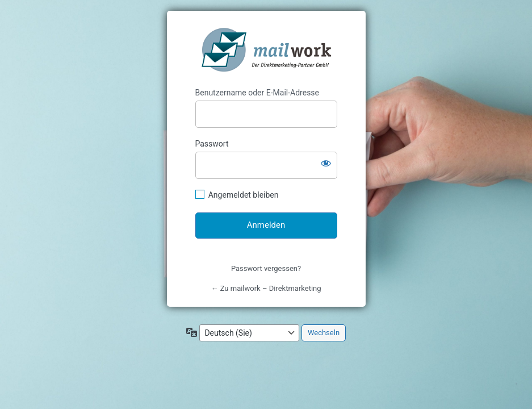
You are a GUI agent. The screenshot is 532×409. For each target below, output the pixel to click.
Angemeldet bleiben (244, 195)
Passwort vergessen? (266, 268)
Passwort (212, 144)
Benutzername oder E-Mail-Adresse (257, 93)
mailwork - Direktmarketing (267, 49)
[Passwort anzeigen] (326, 163)
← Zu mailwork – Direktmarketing (266, 288)
